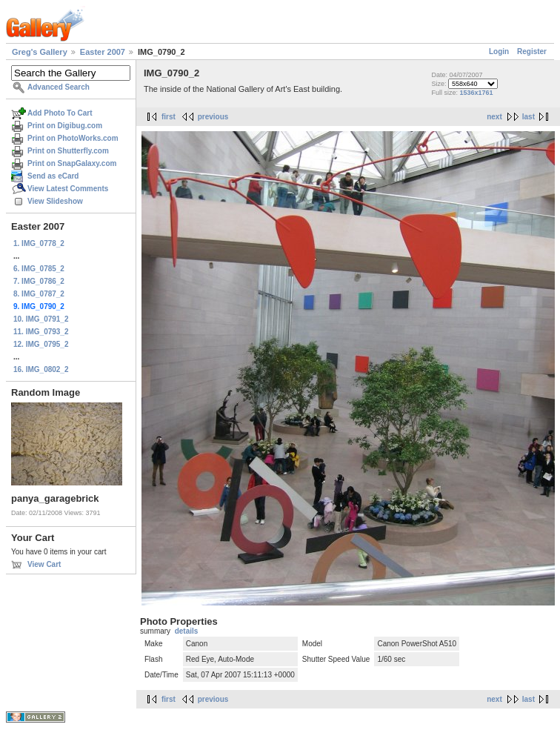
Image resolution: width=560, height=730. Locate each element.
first (169, 117)
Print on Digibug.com (65, 126)
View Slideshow (55, 201)
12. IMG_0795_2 (41, 344)
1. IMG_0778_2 (39, 243)
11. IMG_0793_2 (41, 332)
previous (213, 117)
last (529, 117)
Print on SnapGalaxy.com (72, 163)
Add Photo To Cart (60, 113)
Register (532, 52)
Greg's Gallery (40, 52)
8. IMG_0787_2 (39, 294)
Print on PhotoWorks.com (73, 138)
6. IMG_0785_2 (39, 269)
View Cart (44, 564)
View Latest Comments (68, 189)
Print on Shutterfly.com (68, 151)
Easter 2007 (103, 52)
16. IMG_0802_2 (41, 369)
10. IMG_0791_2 (41, 319)
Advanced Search (59, 87)
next (494, 117)
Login (499, 52)
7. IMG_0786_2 (39, 281)
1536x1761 (476, 93)
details (187, 631)
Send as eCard (53, 176)
